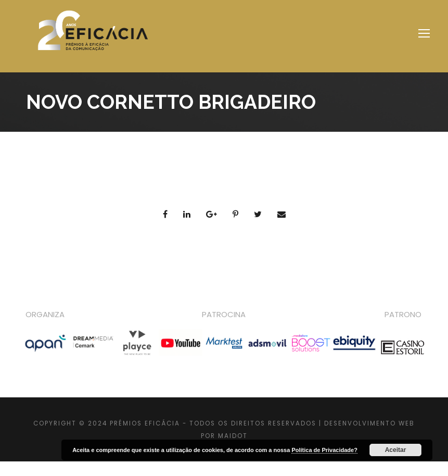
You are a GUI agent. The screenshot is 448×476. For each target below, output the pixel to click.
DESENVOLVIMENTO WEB (369, 423)
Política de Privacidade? (324, 450)
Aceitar (396, 450)
